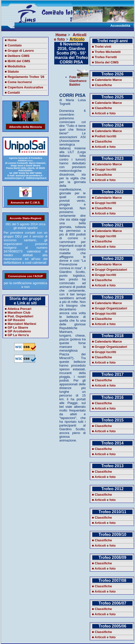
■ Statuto (12, 72)
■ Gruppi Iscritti (104, 169)
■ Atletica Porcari (18, 309)
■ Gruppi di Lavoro (19, 51)
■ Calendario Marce (107, 80)
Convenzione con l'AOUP (25, 276)
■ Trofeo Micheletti (106, 52)
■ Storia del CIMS (105, 62)
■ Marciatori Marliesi (20, 324)
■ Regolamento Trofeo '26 (24, 77)
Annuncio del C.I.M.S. (25, 202)
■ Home (11, 40)
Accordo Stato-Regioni (26, 218)
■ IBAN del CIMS (17, 61)
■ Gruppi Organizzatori (110, 270)
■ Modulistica (15, 66)
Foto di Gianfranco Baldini (78, 81)
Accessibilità (120, 26)
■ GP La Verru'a (17, 335)
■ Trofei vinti (102, 47)
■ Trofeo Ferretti (104, 57)
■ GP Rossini (15, 320)
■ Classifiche (102, 85)
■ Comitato (13, 45)
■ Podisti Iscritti (104, 136)
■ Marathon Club (17, 313)
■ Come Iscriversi (18, 82)
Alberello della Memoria (25, 126)
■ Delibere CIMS (17, 56)
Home (61, 35)
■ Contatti (12, 93)
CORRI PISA (72, 95)
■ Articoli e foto (104, 113)
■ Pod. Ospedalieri (19, 316)
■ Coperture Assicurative (24, 87)
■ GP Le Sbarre (16, 327)
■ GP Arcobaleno (18, 331)
